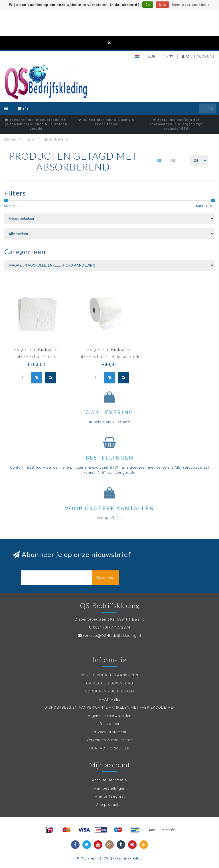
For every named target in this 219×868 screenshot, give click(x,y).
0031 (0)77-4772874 (112, 627)
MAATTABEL (109, 699)
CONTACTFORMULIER (109, 748)
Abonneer (106, 577)
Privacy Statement (109, 732)
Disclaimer (110, 724)
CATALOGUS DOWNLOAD (110, 683)
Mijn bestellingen (109, 788)
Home (10, 139)
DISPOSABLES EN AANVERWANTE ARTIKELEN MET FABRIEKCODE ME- (109, 707)
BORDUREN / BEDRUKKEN (110, 691)
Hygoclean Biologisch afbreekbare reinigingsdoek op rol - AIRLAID (110, 356)
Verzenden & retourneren (109, 740)
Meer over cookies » (191, 5)
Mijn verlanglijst (110, 796)
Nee (162, 5)
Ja (148, 5)
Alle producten (109, 805)
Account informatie (109, 780)
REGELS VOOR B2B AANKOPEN (109, 675)
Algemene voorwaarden (110, 716)
